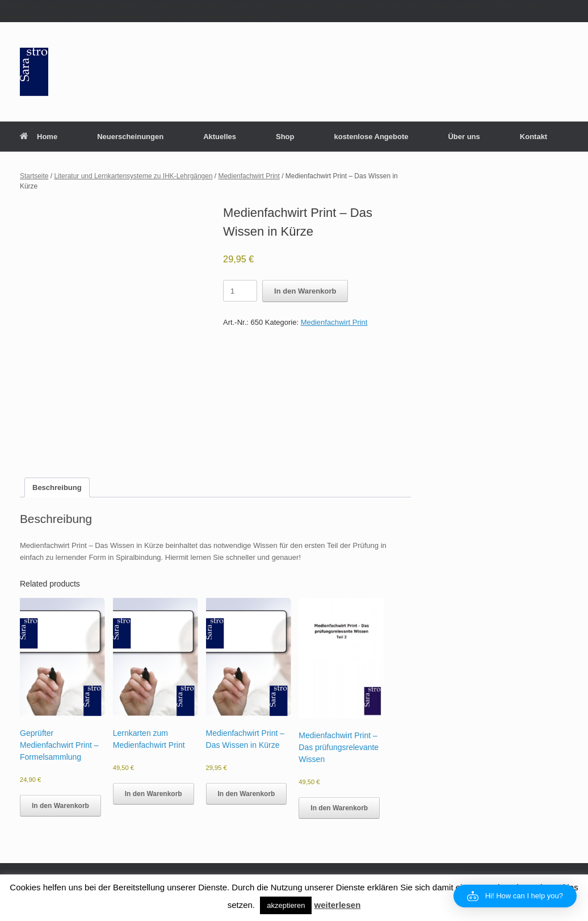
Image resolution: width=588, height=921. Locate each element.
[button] (515, 896)
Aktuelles (220, 137)
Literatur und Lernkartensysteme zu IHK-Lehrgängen (133, 176)
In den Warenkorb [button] (60, 806)
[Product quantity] (240, 291)
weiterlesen (338, 905)
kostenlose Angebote (371, 137)
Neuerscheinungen (130, 137)
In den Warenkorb (305, 291)
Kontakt (534, 137)
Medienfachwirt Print (249, 176)
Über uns (464, 137)
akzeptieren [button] (286, 905)
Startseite (34, 176)
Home (39, 137)
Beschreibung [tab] (57, 487)
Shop (285, 137)
